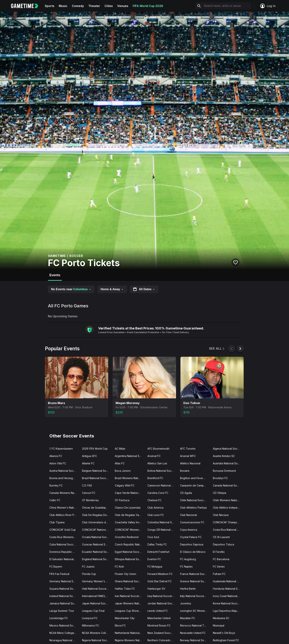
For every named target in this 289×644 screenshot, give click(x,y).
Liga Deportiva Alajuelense (228, 611)
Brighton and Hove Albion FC (195, 478)
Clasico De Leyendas (128, 508)
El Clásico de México (193, 552)
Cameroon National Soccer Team (162, 485)
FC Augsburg (188, 559)
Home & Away (112, 289)
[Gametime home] (27, 6)
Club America (155, 508)
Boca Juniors (123, 471)
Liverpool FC (90, 618)
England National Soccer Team (97, 559)
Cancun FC (89, 493)
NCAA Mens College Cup (64, 633)
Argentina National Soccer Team (130, 456)
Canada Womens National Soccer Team (64, 493)
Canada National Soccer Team (228, 485)
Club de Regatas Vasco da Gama (130, 515)
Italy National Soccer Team (195, 596)
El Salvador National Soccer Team (64, 559)
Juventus (186, 603)
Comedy (78, 6)
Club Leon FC (156, 515)
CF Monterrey (90, 500)
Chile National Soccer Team (195, 500)
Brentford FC (155, 478)
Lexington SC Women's (194, 611)
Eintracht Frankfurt (158, 552)
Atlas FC (120, 463)
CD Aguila (186, 493)
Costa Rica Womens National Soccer (64, 537)
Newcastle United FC (193, 633)
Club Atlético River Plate (64, 515)
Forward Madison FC (160, 574)
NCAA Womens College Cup (97, 633)
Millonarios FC (90, 625)
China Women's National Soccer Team (64, 508)
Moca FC (120, 625)
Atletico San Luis (157, 463)
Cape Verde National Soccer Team (130, 493)
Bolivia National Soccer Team (162, 471)
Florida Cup (89, 574)
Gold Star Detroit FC (160, 581)
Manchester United (159, 618)
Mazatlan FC (188, 618)
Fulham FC (219, 574)
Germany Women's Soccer (97, 581)
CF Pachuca (122, 500)
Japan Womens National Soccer (130, 603)
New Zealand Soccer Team (162, 633)
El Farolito (219, 552)
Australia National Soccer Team (228, 463)
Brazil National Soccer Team (97, 478)
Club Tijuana (57, 522)
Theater (94, 6)
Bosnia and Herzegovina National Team (64, 478)
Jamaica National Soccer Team (64, 603)
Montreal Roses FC (159, 625)
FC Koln (119, 567)
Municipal (219, 625)
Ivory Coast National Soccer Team (228, 596)
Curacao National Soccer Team (97, 544)
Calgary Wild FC (125, 485)
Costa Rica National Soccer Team (228, 530)
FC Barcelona (221, 559)
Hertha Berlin (188, 589)
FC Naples (186, 567)
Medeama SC (221, 618)
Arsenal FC (154, 456)
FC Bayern (56, 567)
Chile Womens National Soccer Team (228, 500)
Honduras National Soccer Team (228, 589)
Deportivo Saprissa (192, 544)
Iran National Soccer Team (130, 596)
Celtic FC (55, 500)
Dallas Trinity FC (157, 544)
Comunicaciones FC (192, 522)
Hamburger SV (156, 589)
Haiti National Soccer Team (97, 589)
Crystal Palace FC (191, 537)
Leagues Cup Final (93, 611)
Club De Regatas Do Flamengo (97, 515)
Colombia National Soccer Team (162, 522)
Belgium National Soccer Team (97, 471)
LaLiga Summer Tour (62, 611)
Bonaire (185, 471)
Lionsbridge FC (59, 618)
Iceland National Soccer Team (64, 596)
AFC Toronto (188, 449)
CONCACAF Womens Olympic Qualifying (130, 530)
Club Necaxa (221, 515)
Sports (50, 6)
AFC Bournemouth (158, 449)
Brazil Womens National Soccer (130, 478)
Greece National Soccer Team (195, 581)
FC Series (219, 567)
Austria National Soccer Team (64, 471)
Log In (268, 6)
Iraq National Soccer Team (162, 596)
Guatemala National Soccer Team (228, 581)
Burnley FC (56, 485)
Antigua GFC (89, 456)
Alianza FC (56, 456)
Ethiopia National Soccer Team (130, 559)
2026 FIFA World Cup (95, 449)
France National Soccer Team (195, 574)
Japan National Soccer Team (97, 603)
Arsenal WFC (188, 456)
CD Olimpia (220, 493)
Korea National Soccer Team (228, 603)
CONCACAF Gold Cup (63, 530)
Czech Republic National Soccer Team (130, 544)
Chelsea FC (154, 500)
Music (63, 6)
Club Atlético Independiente (228, 508)
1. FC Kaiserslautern (61, 449)
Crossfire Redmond (127, 537)
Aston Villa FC (58, 463)
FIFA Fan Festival (59, 574)
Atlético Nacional (190, 463)
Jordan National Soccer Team (162, 603)
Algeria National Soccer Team (228, 449)
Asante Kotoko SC (224, 456)
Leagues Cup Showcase (130, 611)
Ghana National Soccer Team (130, 581)
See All (217, 349)
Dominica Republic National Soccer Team (64, 552)
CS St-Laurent (221, 537)
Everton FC (154, 559)
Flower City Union (126, 574)
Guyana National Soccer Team (64, 589)
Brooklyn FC (220, 478)
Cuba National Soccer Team (64, 544)
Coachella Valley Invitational (130, 522)
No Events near (71, 289)
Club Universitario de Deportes (97, 522)
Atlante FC (88, 463)
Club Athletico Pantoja (193, 508)
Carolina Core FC (158, 493)
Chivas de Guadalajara (96, 508)
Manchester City (125, 618)
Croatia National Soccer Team (97, 537)
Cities (109, 6)
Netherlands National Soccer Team (130, 633)
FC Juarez (88, 567)
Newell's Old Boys (224, 633)
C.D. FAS (87, 485)
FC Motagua (155, 567)
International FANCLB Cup (97, 596)
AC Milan (120, 449)
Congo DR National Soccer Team (162, 530)
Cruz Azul (153, 537)
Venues (123, 6)
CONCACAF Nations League (97, 530)
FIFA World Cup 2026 (148, 6)
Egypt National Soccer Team (130, 552)
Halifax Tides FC (125, 589)
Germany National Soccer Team (64, 581)
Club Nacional (188, 515)
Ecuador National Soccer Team (97, 552)
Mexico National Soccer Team (64, 625)
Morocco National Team (195, 625)
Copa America (189, 530)
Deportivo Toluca (223, 544)
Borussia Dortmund (224, 471)
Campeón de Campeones (195, 485)
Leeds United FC (158, 611)
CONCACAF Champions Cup (228, 522)
